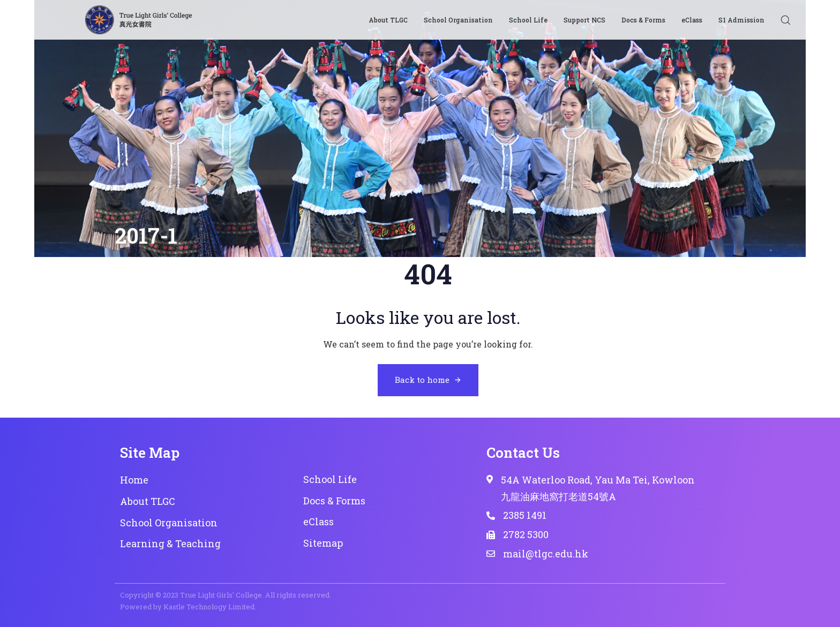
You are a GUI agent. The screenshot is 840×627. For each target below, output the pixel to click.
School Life (528, 20)
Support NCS (584, 20)
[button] (785, 20)
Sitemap (323, 543)
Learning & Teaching (170, 543)
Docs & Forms (643, 20)
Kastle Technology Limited (209, 607)
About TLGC (388, 20)
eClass (692, 20)
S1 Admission (741, 20)
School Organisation (458, 20)
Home (134, 480)
